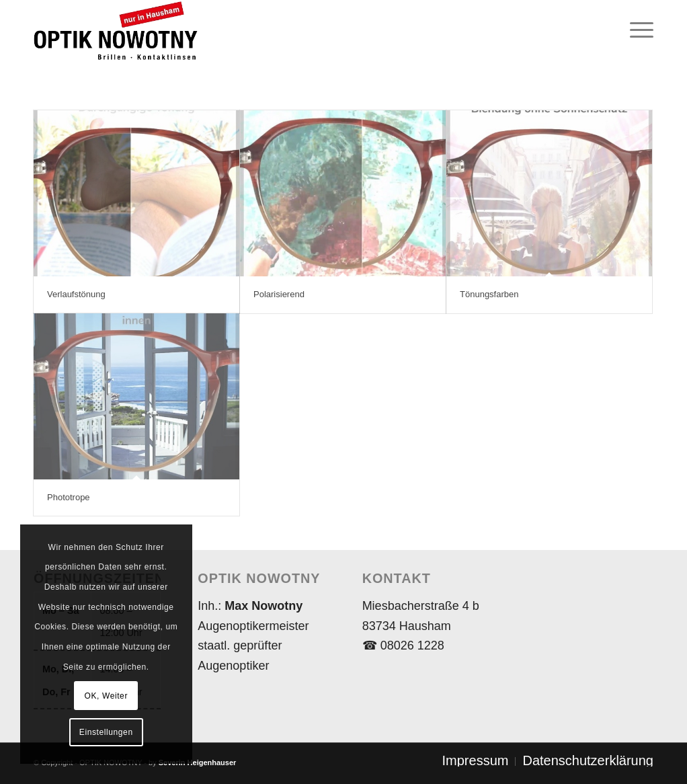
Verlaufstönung (76, 294)
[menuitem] (637, 30)
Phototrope (69, 497)
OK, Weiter (106, 696)
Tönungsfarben (489, 294)
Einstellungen (106, 732)
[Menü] (637, 30)
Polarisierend (279, 294)
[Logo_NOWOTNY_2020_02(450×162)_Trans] (185, 30)
